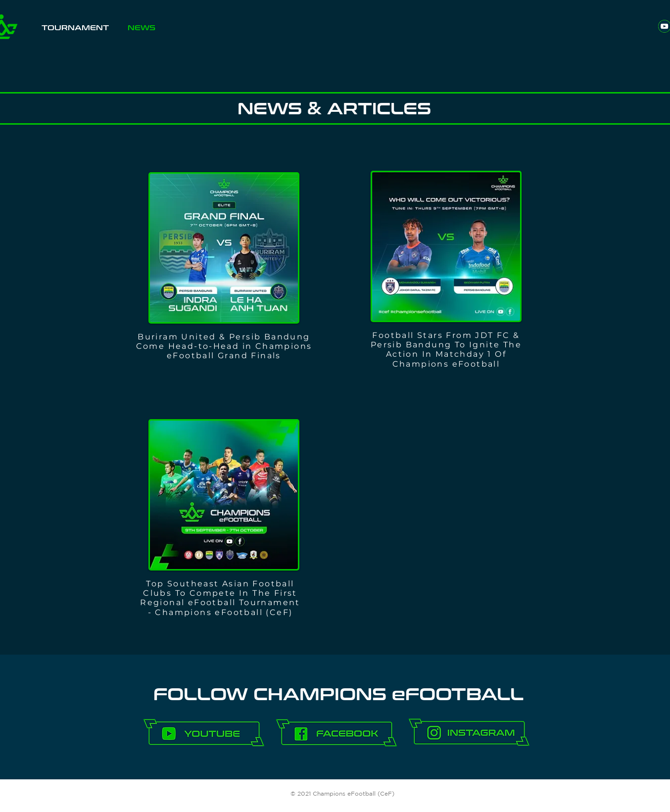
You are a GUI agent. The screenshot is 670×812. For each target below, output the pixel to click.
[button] (75, 31)
